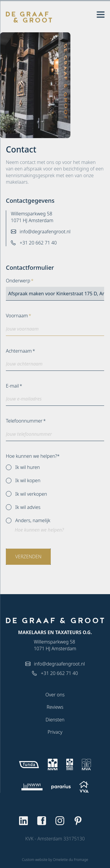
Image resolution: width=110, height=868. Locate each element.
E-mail (12, 386)
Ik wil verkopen (26, 494)
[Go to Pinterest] (82, 821)
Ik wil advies (23, 507)
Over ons (55, 695)
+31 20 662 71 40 (38, 243)
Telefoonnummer (24, 421)
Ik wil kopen (23, 480)
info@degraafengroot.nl (45, 232)
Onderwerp (18, 281)
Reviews (55, 707)
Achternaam (19, 351)
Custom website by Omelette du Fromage (55, 860)
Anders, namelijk (28, 520)
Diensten (55, 720)
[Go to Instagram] (64, 821)
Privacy (55, 732)
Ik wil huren (23, 467)
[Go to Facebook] (46, 821)
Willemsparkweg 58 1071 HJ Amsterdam (32, 217)
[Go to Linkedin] (28, 821)
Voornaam (17, 316)
